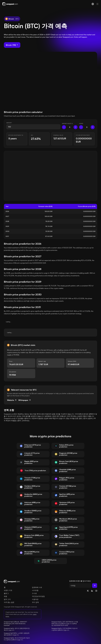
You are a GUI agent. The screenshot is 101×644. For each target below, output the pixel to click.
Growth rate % (67, 124)
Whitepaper (25, 400)
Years (81, 124)
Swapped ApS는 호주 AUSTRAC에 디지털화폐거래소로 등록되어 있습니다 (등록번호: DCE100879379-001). (65, 624)
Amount (9, 123)
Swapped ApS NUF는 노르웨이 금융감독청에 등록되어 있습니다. (17, 634)
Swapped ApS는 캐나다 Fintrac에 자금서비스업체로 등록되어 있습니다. (17, 639)
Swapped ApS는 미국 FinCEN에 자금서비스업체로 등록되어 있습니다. (65, 629)
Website (12, 400)
